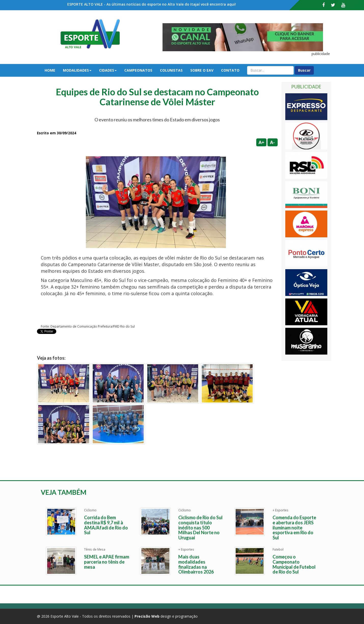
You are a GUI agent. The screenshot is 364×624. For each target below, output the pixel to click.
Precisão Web (147, 616)
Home (50, 70)
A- (272, 142)
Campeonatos (138, 70)
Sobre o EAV (202, 70)
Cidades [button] (108, 70)
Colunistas (171, 70)
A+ (261, 142)
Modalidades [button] (77, 70)
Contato (230, 70)
